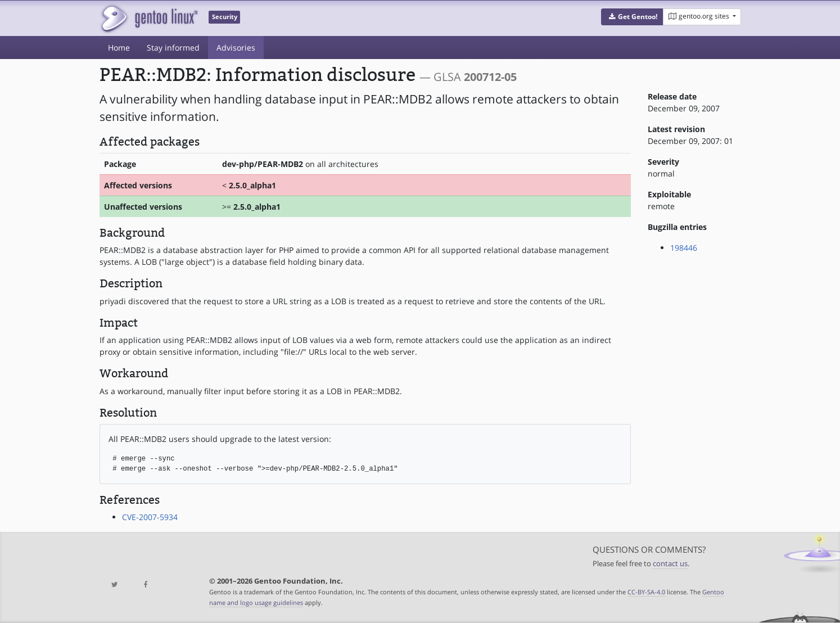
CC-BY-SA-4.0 (646, 592)
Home (119, 48)
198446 (684, 248)
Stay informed (173, 48)
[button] (632, 17)
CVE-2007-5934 (150, 517)
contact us (670, 564)
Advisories (236, 48)
